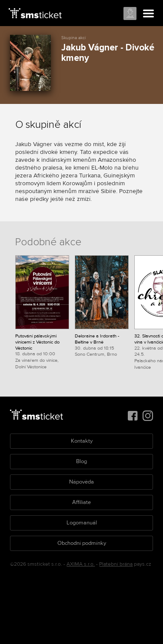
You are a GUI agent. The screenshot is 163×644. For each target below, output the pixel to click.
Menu (149, 14)
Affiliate (81, 502)
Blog (81, 461)
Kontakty (82, 441)
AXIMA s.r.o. (81, 564)
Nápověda (81, 482)
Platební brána (116, 564)
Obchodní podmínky (82, 543)
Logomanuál (82, 523)
